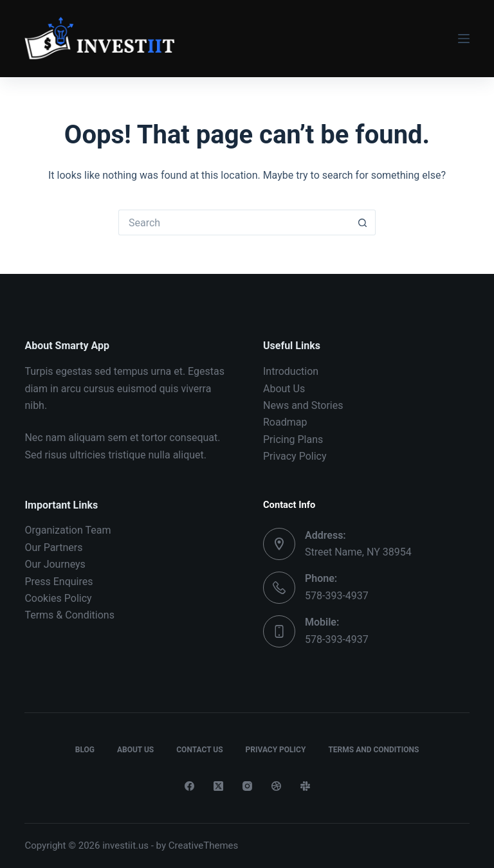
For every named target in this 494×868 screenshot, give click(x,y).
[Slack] (305, 786)
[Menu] (464, 39)
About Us (284, 389)
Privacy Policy (295, 456)
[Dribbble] (276, 786)
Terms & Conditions (69, 615)
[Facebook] (189, 786)
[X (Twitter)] (218, 786)
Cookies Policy (58, 598)
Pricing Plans (293, 439)
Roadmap (285, 422)
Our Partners (53, 547)
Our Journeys (55, 564)
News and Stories (303, 405)
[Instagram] (247, 786)
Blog (85, 750)
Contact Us (199, 750)
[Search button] (363, 222)
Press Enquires (59, 582)
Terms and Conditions (373, 750)
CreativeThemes (204, 845)
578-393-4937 (337, 596)
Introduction (291, 371)
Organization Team (68, 530)
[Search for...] (234, 222)
